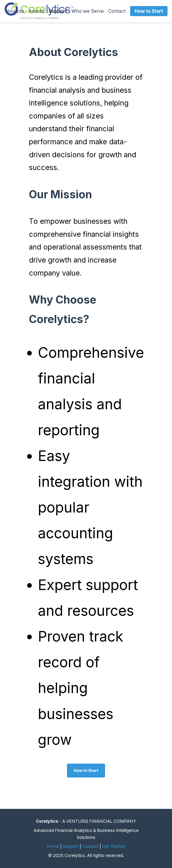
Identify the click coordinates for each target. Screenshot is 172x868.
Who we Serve (88, 11)
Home (53, 846)
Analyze (15, 11)
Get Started (114, 846)
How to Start (149, 11)
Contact (117, 11)
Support (58, 11)
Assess (37, 11)
